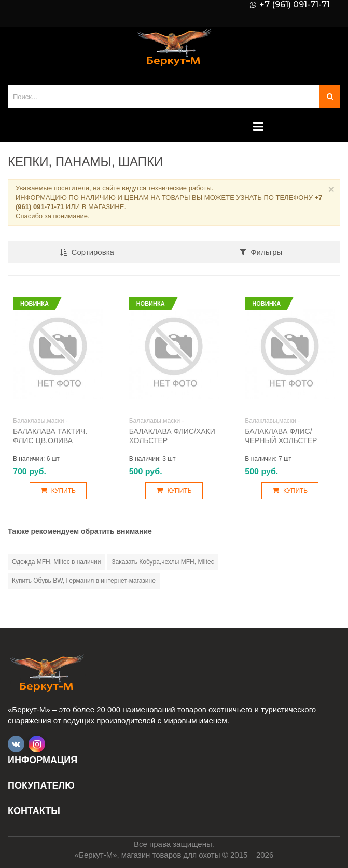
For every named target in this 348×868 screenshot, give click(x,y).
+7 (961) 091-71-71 (295, 5)
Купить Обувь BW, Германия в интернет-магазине (84, 581)
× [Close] (331, 189)
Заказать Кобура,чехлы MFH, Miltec (163, 562)
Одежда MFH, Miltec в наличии (56, 562)
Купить (58, 491)
